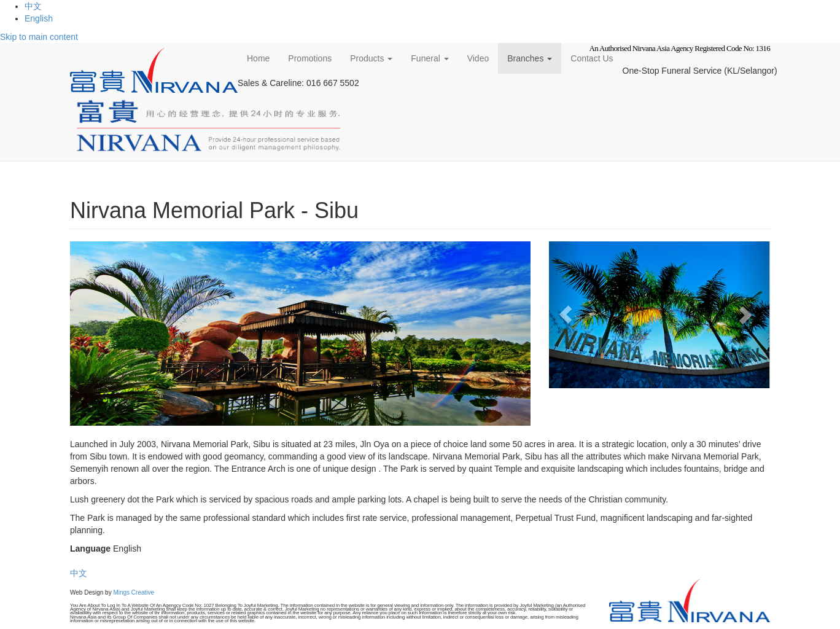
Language (90, 549)
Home (258, 58)
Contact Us (592, 58)
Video (478, 58)
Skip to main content (39, 37)
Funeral (430, 58)
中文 (33, 6)
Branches (530, 58)
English (39, 18)
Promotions (310, 58)
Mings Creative (134, 592)
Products (371, 58)
